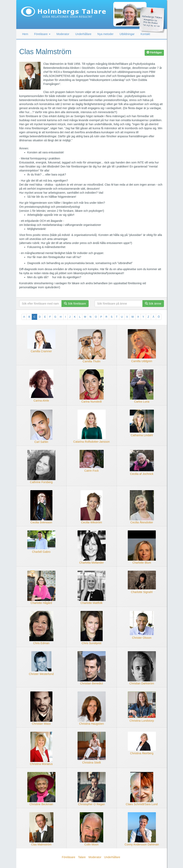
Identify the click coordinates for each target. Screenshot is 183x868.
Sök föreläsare (75, 304)
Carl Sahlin (41, 442)
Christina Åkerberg (142, 753)
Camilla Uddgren (142, 361)
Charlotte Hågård (41, 603)
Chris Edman (41, 643)
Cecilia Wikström (91, 522)
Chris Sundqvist (91, 643)
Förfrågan (154, 53)
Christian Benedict (92, 683)
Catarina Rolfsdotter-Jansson (91, 442)
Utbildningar (127, 34)
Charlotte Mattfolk (92, 603)
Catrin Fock (92, 471)
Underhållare (83, 34)
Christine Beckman (41, 804)
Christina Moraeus (41, 764)
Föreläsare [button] (42, 34)
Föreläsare (69, 857)
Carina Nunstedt (91, 402)
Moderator (63, 34)
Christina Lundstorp (142, 721)
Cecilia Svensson (41, 522)
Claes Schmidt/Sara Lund (142, 804)
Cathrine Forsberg (41, 482)
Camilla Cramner (41, 351)
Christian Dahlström (142, 683)
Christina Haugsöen (91, 724)
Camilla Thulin (91, 361)
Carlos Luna (142, 402)
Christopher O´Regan (91, 804)
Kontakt (145, 34)
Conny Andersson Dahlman (142, 844)
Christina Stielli (91, 763)
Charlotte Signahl (142, 592)
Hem (25, 34)
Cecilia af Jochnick (142, 474)
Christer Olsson (142, 638)
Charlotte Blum (142, 563)
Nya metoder (105, 34)
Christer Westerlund (41, 674)
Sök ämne (153, 304)
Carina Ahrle (41, 401)
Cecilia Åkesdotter (142, 522)
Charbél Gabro (41, 552)
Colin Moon (91, 844)
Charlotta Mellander (91, 563)
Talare (82, 857)
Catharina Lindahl (142, 435)
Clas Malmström (41, 844)
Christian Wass (41, 724)
